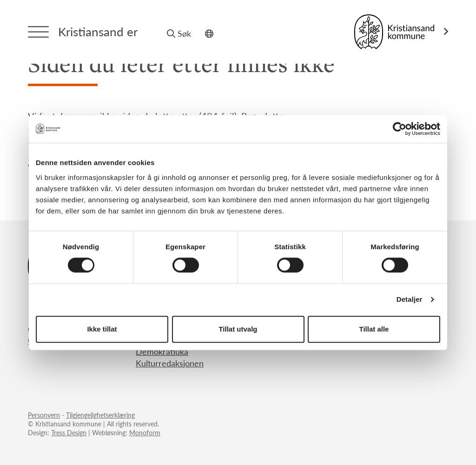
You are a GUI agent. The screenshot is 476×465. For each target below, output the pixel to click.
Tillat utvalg (238, 329)
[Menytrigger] (38, 32)
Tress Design (69, 432)
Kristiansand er (98, 31)
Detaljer (410, 299)
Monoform (145, 432)
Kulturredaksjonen (170, 363)
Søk (179, 33)
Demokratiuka (162, 351)
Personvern (44, 415)
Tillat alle (374, 329)
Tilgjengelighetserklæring (100, 415)
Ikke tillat (102, 329)
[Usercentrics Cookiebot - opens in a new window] (400, 129)
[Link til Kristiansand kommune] (401, 32)
